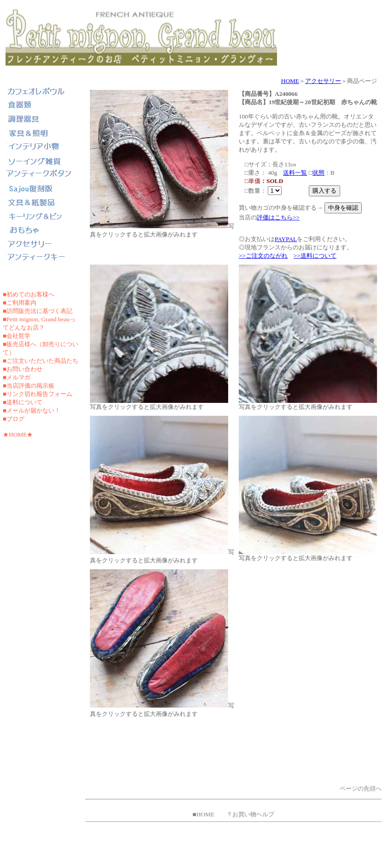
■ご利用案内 (20, 303)
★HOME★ (18, 434)
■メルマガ (17, 377)
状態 (318, 173)
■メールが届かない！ (32, 410)
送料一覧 (295, 173)
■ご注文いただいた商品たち (41, 361)
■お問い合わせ (23, 369)
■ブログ (14, 419)
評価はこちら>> (278, 217)
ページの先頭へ (361, 788)
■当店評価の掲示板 (29, 386)
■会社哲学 (17, 336)
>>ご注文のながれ (263, 256)
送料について (24, 402)
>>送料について (315, 256)
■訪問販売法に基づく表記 (38, 311)
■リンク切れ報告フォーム (38, 394)
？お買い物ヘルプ (250, 814)
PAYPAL (286, 239)
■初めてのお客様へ (29, 294)
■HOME (203, 814)
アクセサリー (323, 81)
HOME (290, 81)
